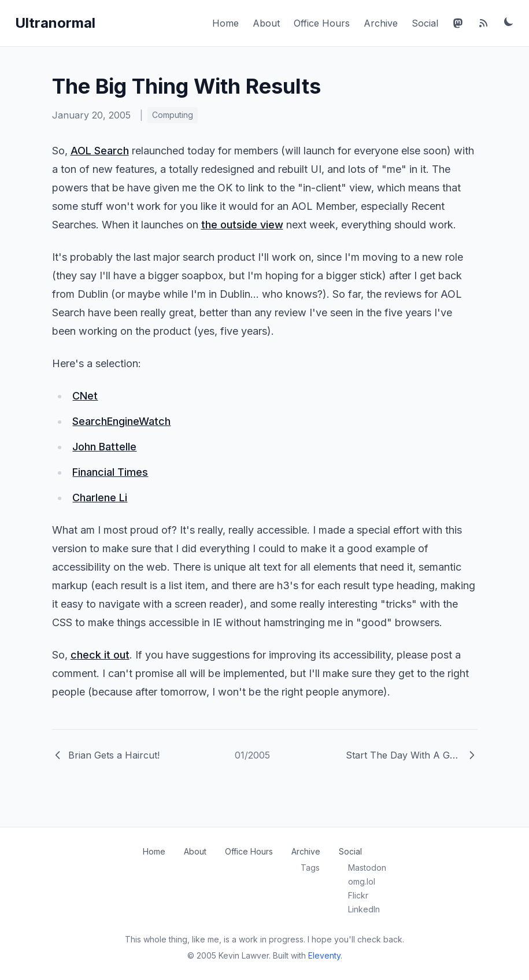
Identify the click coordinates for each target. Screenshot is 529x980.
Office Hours (322, 23)
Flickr (358, 895)
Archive (381, 23)
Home (225, 23)
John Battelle (104, 447)
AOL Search (100, 151)
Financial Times (110, 472)
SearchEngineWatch (121, 421)
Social (425, 23)
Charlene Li (100, 498)
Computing (173, 115)
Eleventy (324, 955)
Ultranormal (55, 23)
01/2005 (252, 755)
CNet (85, 396)
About (266, 23)
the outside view (242, 225)
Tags (310, 868)
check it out (100, 655)
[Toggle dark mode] (509, 21)
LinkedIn (364, 909)
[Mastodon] (458, 23)
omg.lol (362, 881)
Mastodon (367, 868)
